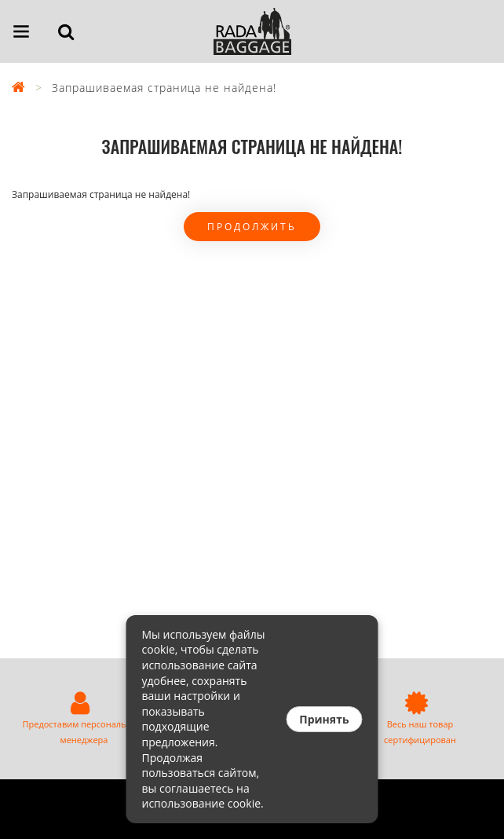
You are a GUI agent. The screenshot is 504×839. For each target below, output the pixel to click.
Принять (324, 719)
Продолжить (252, 227)
